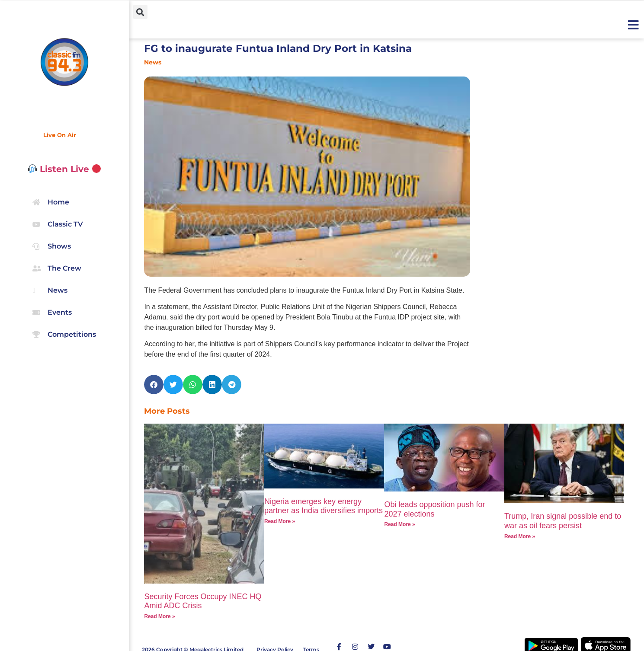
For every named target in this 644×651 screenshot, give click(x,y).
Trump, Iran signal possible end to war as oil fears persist (563, 521)
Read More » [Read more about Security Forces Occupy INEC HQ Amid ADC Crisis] (159, 616)
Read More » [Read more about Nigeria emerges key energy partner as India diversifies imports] (280, 521)
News (153, 62)
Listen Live (65, 169)
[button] (140, 12)
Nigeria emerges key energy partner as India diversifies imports (324, 506)
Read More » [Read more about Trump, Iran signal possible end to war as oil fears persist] (520, 536)
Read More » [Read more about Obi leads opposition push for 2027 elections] (399, 524)
